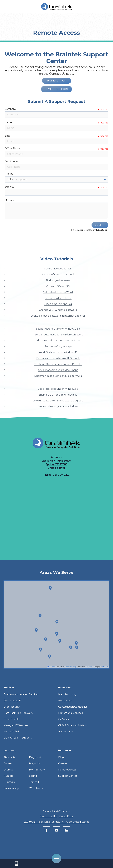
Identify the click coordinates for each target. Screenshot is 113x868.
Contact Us (16, 863)
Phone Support (57, 81)
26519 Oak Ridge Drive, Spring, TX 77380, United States (57, 822)
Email (8, 136)
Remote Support (56, 89)
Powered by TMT (49, 816)
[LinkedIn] (67, 830)
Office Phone (13, 148)
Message (10, 200)
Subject (9, 187)
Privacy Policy (66, 816)
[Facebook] (46, 830)
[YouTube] (56, 830)
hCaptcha (102, 230)
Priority (9, 174)
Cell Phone (11, 161)
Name (8, 122)
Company (10, 109)
